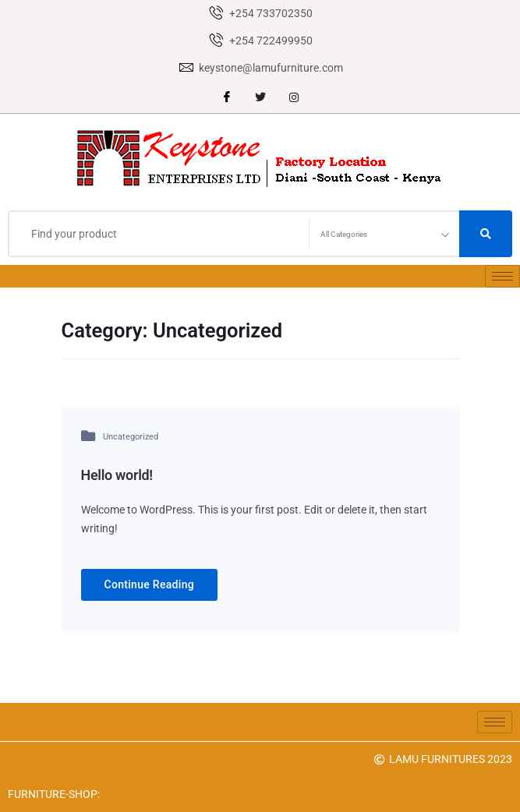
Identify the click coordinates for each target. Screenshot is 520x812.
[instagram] (294, 97)
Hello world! (117, 475)
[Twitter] (260, 97)
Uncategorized (131, 436)
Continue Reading (150, 584)
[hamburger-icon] (502, 276)
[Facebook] (227, 97)
